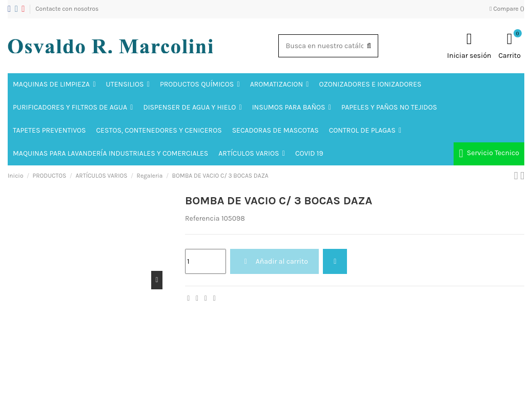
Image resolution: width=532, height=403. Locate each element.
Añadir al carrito (274, 261)
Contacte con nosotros (67, 9)
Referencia (202, 218)
